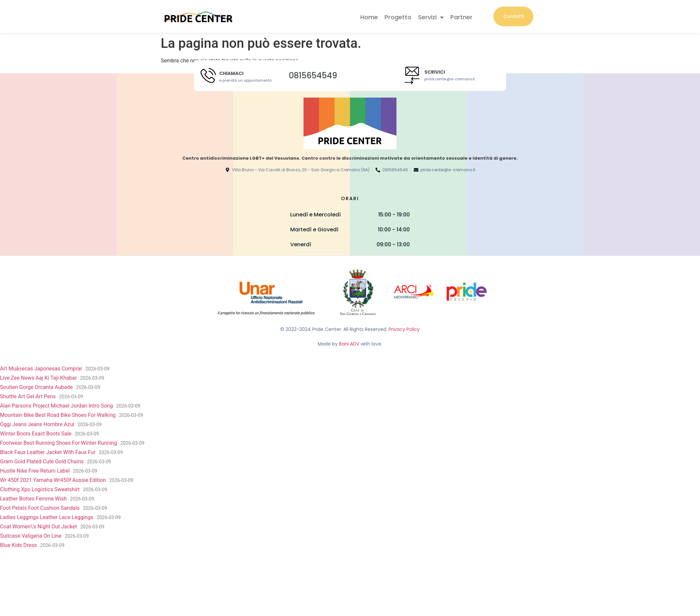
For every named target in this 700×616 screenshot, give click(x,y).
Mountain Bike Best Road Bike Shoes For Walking (58, 415)
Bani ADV (349, 344)
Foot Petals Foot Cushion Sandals (40, 508)
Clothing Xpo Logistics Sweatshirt (40, 490)
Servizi (431, 18)
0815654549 (313, 76)
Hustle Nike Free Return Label (35, 471)
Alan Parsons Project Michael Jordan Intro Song (56, 406)
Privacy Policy (404, 330)
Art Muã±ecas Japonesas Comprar (41, 369)
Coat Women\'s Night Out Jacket (39, 527)
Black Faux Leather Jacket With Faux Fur (48, 453)
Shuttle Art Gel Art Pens (28, 397)
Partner (461, 17)
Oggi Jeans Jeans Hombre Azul (37, 425)
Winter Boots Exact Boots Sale (36, 434)
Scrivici (435, 72)
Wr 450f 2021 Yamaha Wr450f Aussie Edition (53, 480)
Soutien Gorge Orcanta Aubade (36, 387)
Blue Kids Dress (18, 545)
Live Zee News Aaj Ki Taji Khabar (38, 378)
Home (369, 17)
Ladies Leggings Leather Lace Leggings (47, 518)
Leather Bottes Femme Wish (33, 499)
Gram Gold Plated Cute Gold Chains (42, 462)
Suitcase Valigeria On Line (31, 536)
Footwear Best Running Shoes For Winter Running (58, 443)
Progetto (398, 17)
